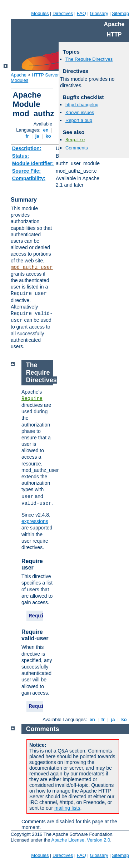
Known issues (80, 112)
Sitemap (120, 13)
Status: (21, 156)
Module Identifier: (33, 163)
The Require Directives (89, 59)
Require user (32, 564)
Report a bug (79, 120)
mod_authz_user (32, 267)
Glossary (99, 13)
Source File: (26, 171)
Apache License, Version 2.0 (81, 840)
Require (75, 140)
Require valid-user (35, 635)
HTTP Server (45, 75)
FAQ (81, 13)
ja (37, 136)
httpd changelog (82, 105)
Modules (40, 13)
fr (27, 136)
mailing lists (67, 808)
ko (48, 136)
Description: (27, 148)
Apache (19, 75)
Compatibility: (29, 178)
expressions (35, 521)
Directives (63, 13)
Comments (77, 148)
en (46, 130)
